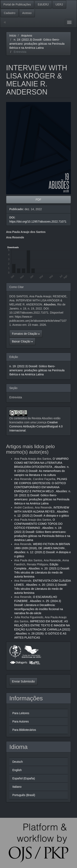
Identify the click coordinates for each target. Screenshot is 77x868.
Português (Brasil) (24, 795)
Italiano (17, 787)
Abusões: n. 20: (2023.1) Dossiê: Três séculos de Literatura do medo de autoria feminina (42, 573)
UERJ (59, 4)
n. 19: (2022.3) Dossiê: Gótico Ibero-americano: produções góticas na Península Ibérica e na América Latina (37, 44)
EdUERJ (43, 4)
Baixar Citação (22, 341)
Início (13, 36)
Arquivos (27, 36)
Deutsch (18, 762)
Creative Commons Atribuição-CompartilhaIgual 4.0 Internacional (36, 426)
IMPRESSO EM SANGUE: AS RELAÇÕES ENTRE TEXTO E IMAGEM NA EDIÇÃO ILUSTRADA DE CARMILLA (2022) (42, 625)
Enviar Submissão (23, 681)
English (17, 770)
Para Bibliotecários (24, 730)
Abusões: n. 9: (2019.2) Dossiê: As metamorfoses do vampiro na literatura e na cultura (42, 471)
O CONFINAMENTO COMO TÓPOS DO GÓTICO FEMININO (38, 524)
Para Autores (21, 721)
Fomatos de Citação (26, 334)
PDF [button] (38, 200)
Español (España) (24, 778)
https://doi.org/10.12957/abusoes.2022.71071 (38, 222)
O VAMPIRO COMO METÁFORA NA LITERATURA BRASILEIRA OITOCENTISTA (41, 463)
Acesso (27, 13)
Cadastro (10, 13)
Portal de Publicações (17, 4)
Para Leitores (21, 713)
